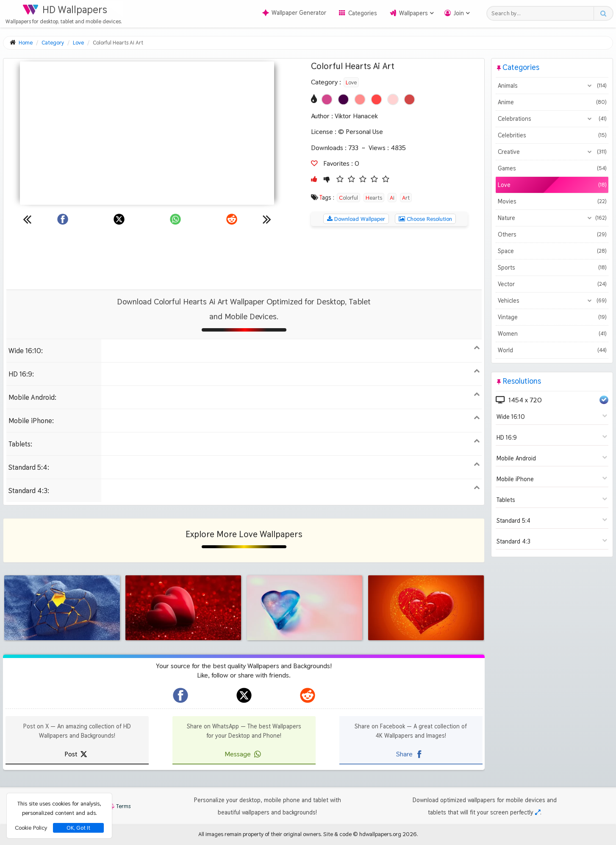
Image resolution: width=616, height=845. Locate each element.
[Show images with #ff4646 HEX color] (376, 99)
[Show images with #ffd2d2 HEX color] (393, 99)
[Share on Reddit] (232, 219)
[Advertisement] (244, 258)
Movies (552, 201)
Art (406, 198)
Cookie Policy (31, 828)
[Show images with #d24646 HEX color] (409, 99)
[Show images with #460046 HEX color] (343, 99)
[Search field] (542, 13)
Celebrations (552, 119)
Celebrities (552, 135)
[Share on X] (119, 219)
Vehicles (552, 301)
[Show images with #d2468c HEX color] (327, 99)
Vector (552, 284)
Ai (392, 198)
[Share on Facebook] (63, 219)
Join (459, 13)
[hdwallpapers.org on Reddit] (308, 695)
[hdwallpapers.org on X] (244, 695)
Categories (363, 13)
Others (552, 234)
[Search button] (603, 13)
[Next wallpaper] (267, 219)
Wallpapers (413, 13)
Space (552, 251)
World (552, 350)
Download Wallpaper (356, 219)
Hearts (374, 198)
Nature (552, 218)
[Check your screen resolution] (538, 812)
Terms (119, 806)
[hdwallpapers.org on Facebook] (180, 695)
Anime (552, 102)
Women (552, 334)
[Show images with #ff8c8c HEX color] (360, 99)
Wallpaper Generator (294, 13)
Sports (552, 268)
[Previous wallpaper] (27, 219)
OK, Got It (78, 828)
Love (351, 82)
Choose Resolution (425, 219)
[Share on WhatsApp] (175, 219)
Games (552, 168)
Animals (552, 86)
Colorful (348, 198)
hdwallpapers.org (380, 834)
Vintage (552, 317)
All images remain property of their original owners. (260, 834)
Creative (552, 152)
